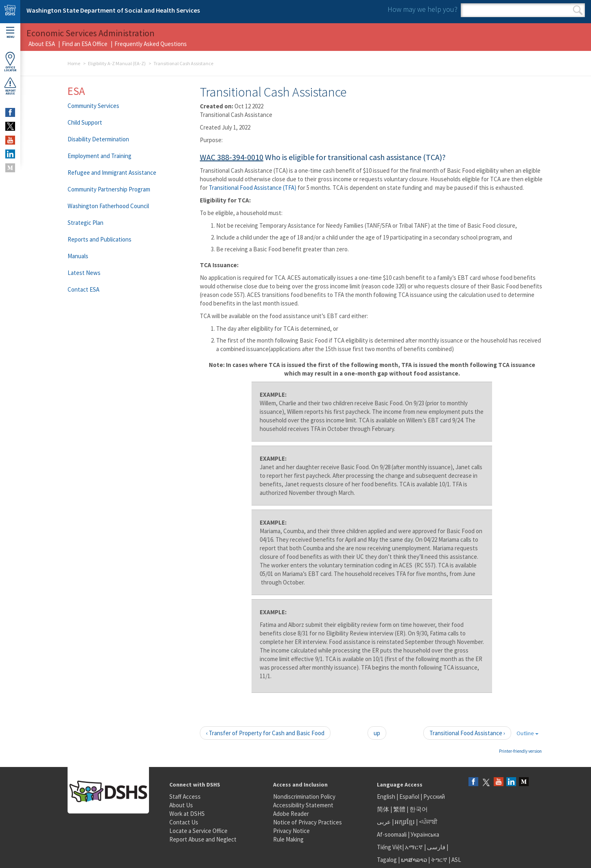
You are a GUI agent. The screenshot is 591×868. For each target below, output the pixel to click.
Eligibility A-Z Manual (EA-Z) (117, 63)
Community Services (93, 106)
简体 (383, 809)
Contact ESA (83, 289)
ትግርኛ (439, 860)
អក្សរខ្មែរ (405, 822)
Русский (434, 797)
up (377, 733)
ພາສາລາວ (414, 860)
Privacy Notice (291, 831)
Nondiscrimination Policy (304, 797)
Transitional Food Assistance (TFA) (253, 188)
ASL (456, 860)
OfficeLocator (10, 62)
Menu (10, 33)
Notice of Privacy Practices (308, 822)
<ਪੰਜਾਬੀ (428, 822)
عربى (384, 822)
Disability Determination (98, 139)
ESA (76, 91)
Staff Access (185, 797)
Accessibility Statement (303, 805)
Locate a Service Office (198, 831)
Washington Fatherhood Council (108, 206)
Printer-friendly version (520, 751)
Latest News (84, 273)
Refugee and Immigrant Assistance (112, 173)
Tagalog (387, 860)
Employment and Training (100, 156)
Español (409, 797)
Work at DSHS (187, 814)
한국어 (419, 809)
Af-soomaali (392, 834)
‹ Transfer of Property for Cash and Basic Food (265, 733)
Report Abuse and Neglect (203, 839)
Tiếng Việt (390, 847)
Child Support (85, 122)
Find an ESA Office (85, 44)
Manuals (78, 256)
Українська (425, 834)
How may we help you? (422, 9)
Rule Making (288, 839)
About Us (181, 805)
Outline (528, 733)
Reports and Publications (100, 239)
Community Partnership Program (109, 189)
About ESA (42, 44)
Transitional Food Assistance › (467, 733)
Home (74, 63)
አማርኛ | (415, 847)
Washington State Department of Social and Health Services (113, 10)
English (387, 797)
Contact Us (184, 822)
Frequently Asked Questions (151, 44)
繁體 (400, 809)
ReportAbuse (10, 86)
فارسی (436, 847)
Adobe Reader (291, 814)
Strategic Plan (85, 223)
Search (578, 10)
